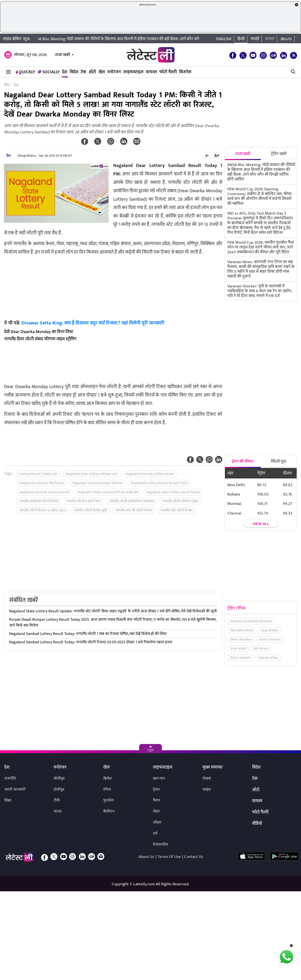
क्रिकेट (108, 778)
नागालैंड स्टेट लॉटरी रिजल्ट (177, 510)
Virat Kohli (239, 648)
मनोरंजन (114, 72)
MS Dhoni (261, 648)
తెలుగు (286, 39)
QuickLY (25, 72)
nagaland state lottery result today (173, 492)
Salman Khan (268, 658)
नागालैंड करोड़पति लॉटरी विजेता (39, 501)
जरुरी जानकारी (15, 790)
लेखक (207, 778)
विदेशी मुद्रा (279, 461)
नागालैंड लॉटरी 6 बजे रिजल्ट (84, 501)
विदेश (74, 72)
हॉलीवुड (59, 790)
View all (261, 524)
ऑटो (92, 72)
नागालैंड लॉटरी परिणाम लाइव (181, 501)
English (224, 39)
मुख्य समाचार (213, 768)
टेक (83, 72)
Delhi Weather (241, 639)
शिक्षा (8, 800)
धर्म (155, 834)
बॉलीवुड (59, 778)
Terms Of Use (169, 857)
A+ (217, 155)
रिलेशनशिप (160, 845)
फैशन (157, 800)
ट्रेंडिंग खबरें (279, 154)
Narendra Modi (242, 630)
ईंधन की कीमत (243, 461)
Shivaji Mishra (27, 156)
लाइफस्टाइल (133, 72)
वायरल (151, 72)
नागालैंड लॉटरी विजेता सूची (91, 510)
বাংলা (270, 39)
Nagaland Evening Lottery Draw (150, 474)
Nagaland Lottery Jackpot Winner (98, 483)
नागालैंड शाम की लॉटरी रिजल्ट (134, 510)
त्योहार (157, 822)
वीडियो (257, 824)
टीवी (57, 800)
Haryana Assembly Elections (252, 621)
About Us (146, 857)
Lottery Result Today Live (38, 474)
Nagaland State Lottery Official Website (108, 492)
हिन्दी (241, 39)
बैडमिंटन (109, 811)
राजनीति (10, 778)
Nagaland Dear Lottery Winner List (92, 474)
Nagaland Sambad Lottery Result (44, 492)
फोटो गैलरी (168, 72)
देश (65, 72)
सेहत (156, 811)
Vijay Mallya (269, 630)
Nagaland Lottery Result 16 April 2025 (159, 483)
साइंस (207, 790)
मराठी (255, 39)
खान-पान (159, 778)
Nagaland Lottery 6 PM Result (42, 483)
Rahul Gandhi (241, 658)
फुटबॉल (109, 800)
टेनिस (107, 790)
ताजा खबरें (62, 55)
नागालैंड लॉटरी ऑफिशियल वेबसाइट (132, 501)
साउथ (58, 811)
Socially (49, 72)
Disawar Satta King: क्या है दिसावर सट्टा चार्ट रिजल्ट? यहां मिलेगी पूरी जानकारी (93, 323)
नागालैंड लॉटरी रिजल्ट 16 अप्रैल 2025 (43, 510)
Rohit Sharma (270, 639)
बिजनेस (185, 72)
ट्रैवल (156, 790)
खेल (102, 72)
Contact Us (194, 857)
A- (207, 155)
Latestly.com (144, 884)
